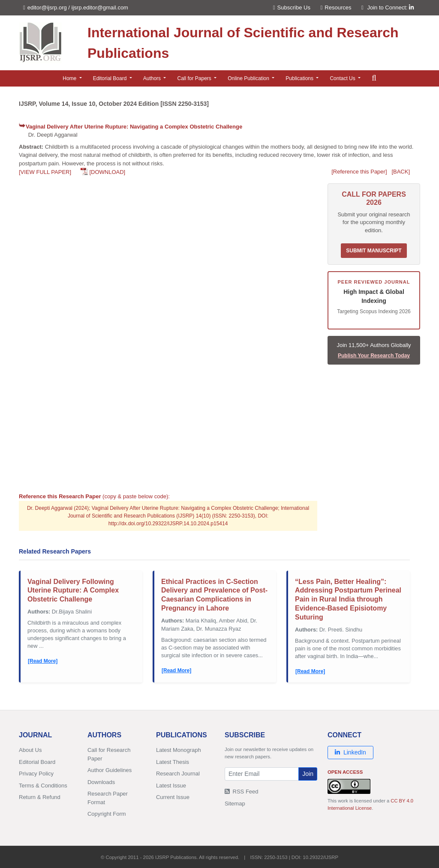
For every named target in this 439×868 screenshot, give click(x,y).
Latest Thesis (173, 762)
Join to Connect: (390, 7)
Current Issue (173, 797)
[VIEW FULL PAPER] (45, 172)
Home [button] (70, 78)
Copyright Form (107, 814)
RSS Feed (242, 792)
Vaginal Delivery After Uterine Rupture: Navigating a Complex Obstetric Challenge (134, 127)
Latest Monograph (179, 750)
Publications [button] (300, 78)
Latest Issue (171, 786)
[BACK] (401, 172)
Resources (336, 7)
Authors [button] (153, 78)
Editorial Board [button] (111, 78)
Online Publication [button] (249, 78)
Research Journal (178, 774)
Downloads (101, 782)
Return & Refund (40, 797)
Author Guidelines (110, 770)
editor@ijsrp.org (47, 7)
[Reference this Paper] (359, 172)
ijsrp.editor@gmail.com (100, 7)
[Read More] (43, 661)
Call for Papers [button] (195, 78)
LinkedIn (350, 752)
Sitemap (235, 804)
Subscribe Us (292, 7)
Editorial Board (37, 762)
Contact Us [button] (343, 78)
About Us (30, 750)
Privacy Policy (36, 774)
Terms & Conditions (43, 786)
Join (308, 774)
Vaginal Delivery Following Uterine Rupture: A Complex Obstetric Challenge (73, 591)
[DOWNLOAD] (107, 172)
